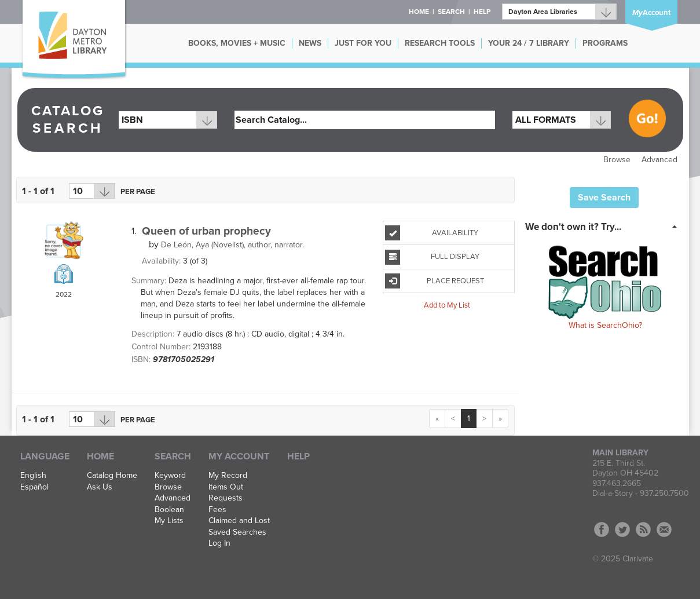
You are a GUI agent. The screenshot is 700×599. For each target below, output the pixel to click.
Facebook (602, 529)
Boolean (169, 510)
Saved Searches (237, 532)
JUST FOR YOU (363, 43)
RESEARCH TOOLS (440, 43)
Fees (217, 510)
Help (298, 456)
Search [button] (451, 12)
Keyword (170, 476)
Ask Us (100, 487)
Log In (219, 543)
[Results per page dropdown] (92, 191)
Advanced (659, 160)
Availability (432, 233)
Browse (617, 160)
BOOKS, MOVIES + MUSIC (237, 43)
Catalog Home (112, 476)
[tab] (604, 226)
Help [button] (482, 12)
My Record (228, 476)
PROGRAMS (605, 43)
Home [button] (419, 12)
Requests (226, 498)
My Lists (169, 521)
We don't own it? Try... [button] (573, 227)
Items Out (226, 487)
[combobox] (168, 120)
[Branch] (559, 12)
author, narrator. (232, 245)
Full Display (432, 257)
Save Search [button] (604, 198)
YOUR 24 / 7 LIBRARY (529, 43)
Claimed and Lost (239, 521)
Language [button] (45, 456)
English (33, 476)
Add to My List (447, 305)
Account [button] (651, 13)
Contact (664, 529)
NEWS (310, 43)
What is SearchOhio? (605, 325)
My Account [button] (239, 456)
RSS (643, 529)
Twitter (622, 529)
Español (34, 487)
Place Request (434, 281)
